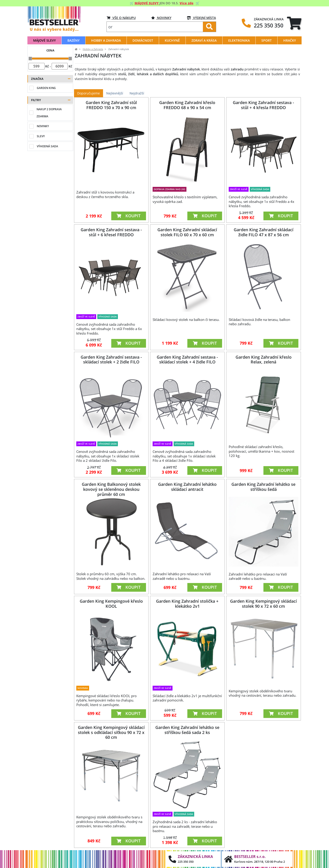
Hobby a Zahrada (93, 49)
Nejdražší (137, 93)
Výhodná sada (47, 146)
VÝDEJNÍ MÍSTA (201, 18)
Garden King (46, 88)
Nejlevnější (115, 93)
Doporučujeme (89, 93)
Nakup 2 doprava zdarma (49, 113)
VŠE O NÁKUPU (121, 18)
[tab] (294, 23)
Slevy (41, 136)
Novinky (161, 18)
